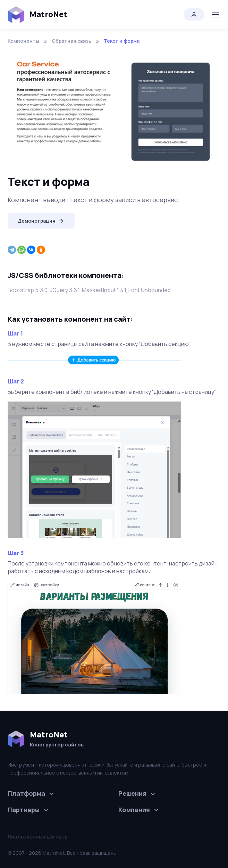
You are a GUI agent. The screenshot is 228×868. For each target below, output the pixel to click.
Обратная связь (71, 41)
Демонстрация (41, 221)
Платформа (26, 793)
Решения (132, 793)
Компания (134, 810)
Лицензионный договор (37, 837)
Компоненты (23, 41)
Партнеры (24, 810)
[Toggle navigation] (215, 15)
